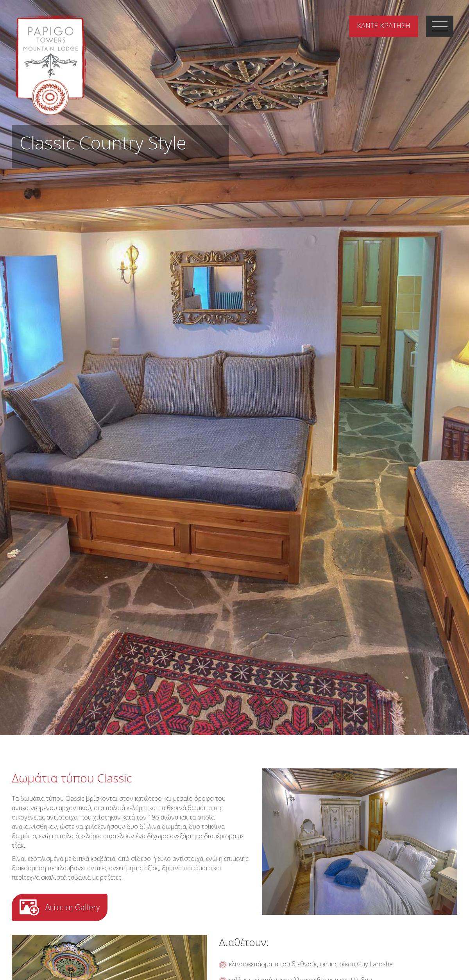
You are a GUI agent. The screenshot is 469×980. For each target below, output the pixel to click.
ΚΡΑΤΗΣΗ (384, 25)
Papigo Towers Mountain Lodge (51, 65)
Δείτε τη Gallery (72, 907)
